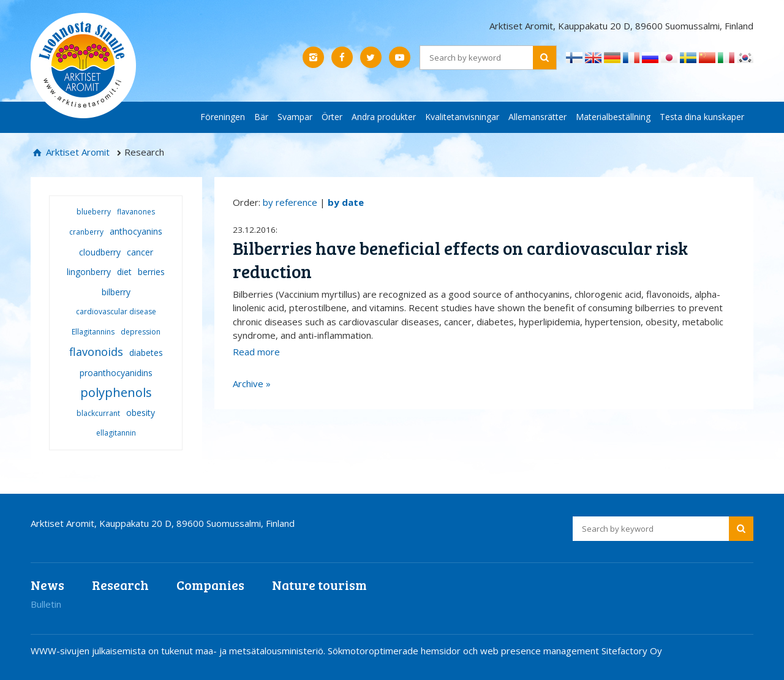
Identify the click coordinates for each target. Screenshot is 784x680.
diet (124, 272)
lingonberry (89, 272)
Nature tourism (319, 585)
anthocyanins (136, 231)
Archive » (252, 383)
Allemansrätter (537, 117)
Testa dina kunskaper (702, 117)
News (47, 585)
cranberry (86, 232)
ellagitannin (116, 433)
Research (120, 585)
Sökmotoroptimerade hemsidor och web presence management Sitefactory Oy (495, 651)
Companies (210, 585)
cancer (140, 252)
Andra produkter (384, 117)
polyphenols (116, 392)
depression (141, 332)
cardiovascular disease (116, 312)
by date (346, 202)
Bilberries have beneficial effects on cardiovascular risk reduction (460, 259)
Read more (256, 352)
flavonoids (96, 352)
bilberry (116, 292)
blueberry (94, 212)
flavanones (136, 212)
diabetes (146, 353)
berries (151, 272)
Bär (261, 117)
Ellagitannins (93, 332)
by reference (290, 202)
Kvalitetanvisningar (462, 117)
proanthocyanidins (116, 373)
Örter (332, 117)
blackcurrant (98, 413)
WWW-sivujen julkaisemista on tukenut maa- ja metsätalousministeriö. (179, 651)
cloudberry (100, 252)
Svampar (295, 117)
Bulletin (46, 604)
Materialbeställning (613, 117)
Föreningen (223, 117)
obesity (141, 413)
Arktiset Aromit (77, 152)
